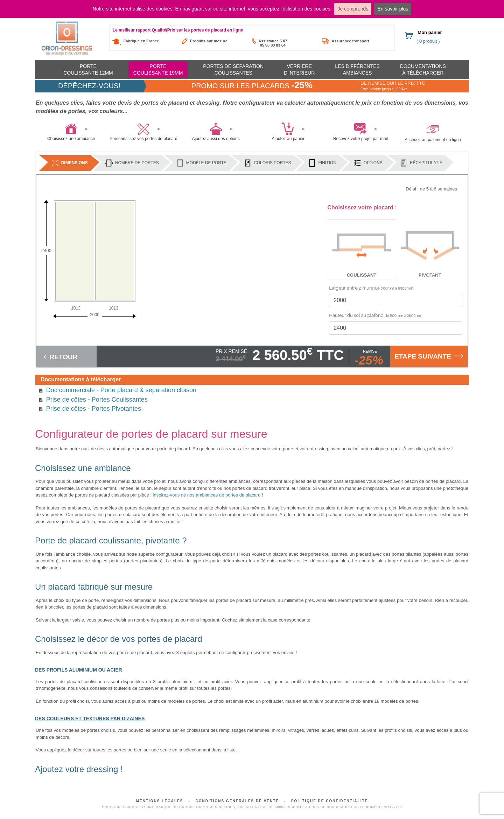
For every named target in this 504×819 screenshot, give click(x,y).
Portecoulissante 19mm (158, 69)
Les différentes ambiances (357, 69)
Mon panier (430, 32)
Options (368, 163)
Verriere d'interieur (299, 69)
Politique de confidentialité (330, 801)
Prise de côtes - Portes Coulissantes (97, 400)
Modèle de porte (201, 163)
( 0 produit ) (428, 41)
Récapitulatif (421, 163)
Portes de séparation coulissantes (233, 69)
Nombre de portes (132, 163)
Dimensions (69, 163)
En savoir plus (393, 9)
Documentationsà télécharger (423, 69)
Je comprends (353, 9)
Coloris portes (267, 163)
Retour (60, 357)
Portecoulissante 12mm (88, 69)
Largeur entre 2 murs (372, 288)
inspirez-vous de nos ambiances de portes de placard (207, 495)
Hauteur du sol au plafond (376, 315)
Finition (322, 163)
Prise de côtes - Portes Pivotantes (94, 409)
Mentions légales (160, 801)
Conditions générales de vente (237, 801)
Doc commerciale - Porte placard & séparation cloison (121, 390)
